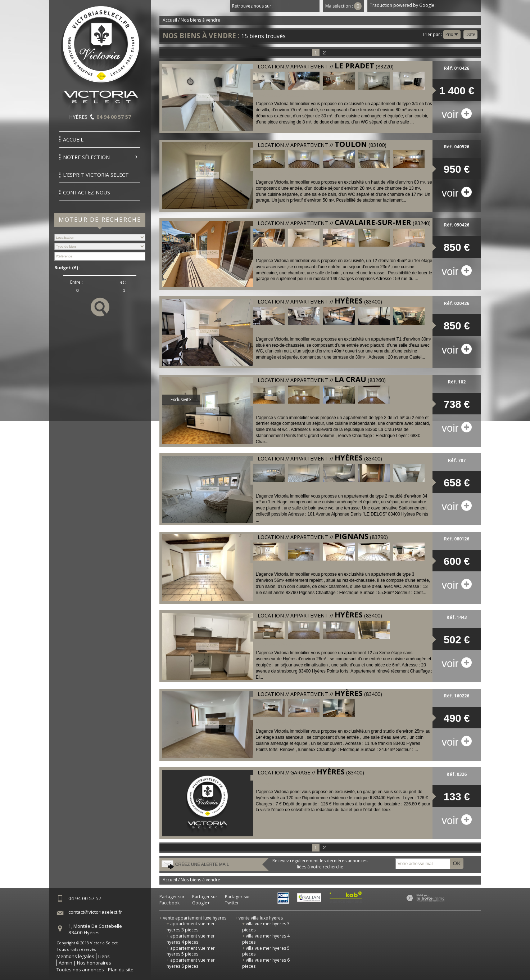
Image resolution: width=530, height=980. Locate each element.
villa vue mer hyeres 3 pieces (266, 927)
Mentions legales (75, 956)
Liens (104, 956)
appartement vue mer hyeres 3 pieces (191, 927)
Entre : (76, 282)
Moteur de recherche (100, 220)
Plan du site (121, 970)
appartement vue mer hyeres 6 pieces (191, 963)
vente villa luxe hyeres (259, 918)
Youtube (303, 6)
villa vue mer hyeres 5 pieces (266, 951)
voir (457, 114)
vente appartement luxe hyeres (193, 918)
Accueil (73, 140)
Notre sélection (86, 157)
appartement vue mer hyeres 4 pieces (191, 939)
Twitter (292, 6)
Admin (65, 963)
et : (123, 282)
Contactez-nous (87, 192)
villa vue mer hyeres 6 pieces (266, 963)
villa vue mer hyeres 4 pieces (266, 939)
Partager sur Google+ (205, 900)
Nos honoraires (94, 963)
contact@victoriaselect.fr (95, 912)
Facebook (281, 6)
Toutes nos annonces (80, 970)
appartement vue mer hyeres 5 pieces (191, 951)
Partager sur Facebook (172, 900)
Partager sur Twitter (237, 900)
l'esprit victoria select (96, 175)
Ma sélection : (344, 6)
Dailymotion (313, 6)
